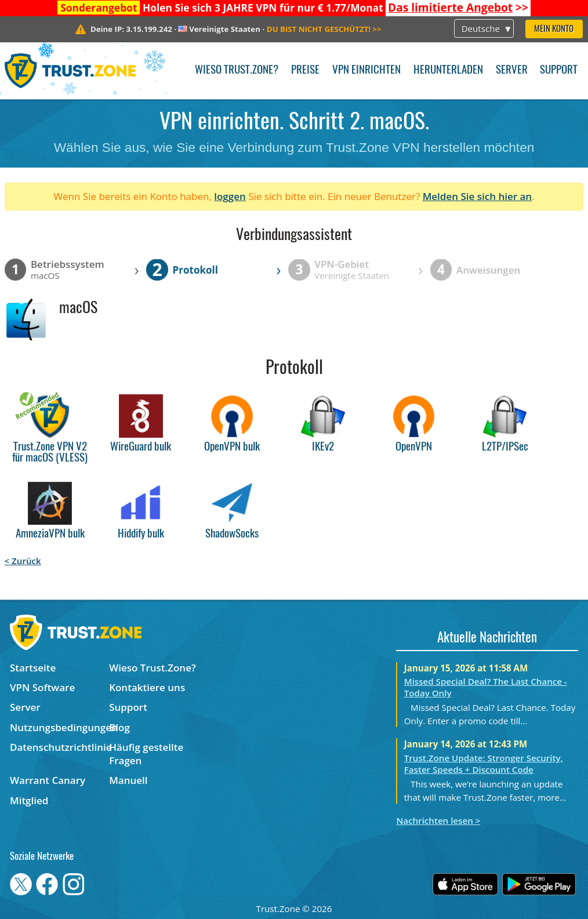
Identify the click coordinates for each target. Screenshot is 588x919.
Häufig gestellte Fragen (146, 754)
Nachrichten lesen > (438, 820)
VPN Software (42, 687)
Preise (305, 70)
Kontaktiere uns (147, 687)
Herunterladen (448, 70)
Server (512, 70)
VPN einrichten (366, 70)
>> (458, 8)
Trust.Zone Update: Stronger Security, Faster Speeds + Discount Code (484, 764)
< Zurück (23, 561)
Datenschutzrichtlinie (59, 747)
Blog (119, 727)
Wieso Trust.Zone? (237, 70)
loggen (230, 196)
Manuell (128, 780)
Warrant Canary (48, 780)
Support (559, 70)
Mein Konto (554, 29)
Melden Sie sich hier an (478, 196)
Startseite (33, 668)
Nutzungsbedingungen (59, 727)
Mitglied (29, 800)
